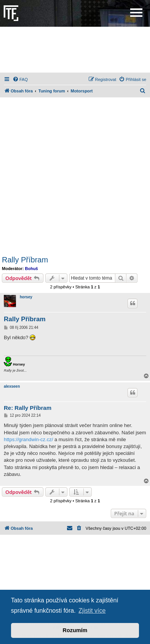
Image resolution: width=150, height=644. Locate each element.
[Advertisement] (75, 50)
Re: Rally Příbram (28, 408)
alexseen (12, 386)
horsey (26, 297)
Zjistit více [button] (92, 611)
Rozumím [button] (75, 630)
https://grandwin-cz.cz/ (28, 439)
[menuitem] (20, 79)
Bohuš (32, 269)
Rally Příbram (25, 260)
